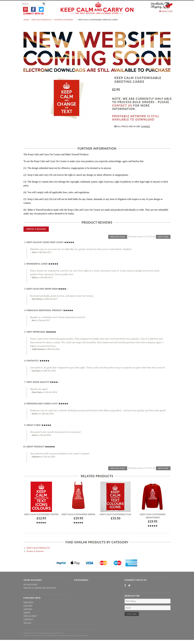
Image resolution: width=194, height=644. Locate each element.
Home (26, 27)
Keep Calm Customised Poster (41, 521)
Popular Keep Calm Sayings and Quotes (73, 643)
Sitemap (27, 630)
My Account (30, 592)
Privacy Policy (36, 643)
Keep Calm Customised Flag (116, 521)
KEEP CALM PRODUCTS (42, 27)
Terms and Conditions (50, 643)
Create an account (45, 595)
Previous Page (118, 244)
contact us (122, 113)
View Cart (166, 11)
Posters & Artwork (64, 27)
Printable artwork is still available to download (136, 125)
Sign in (27, 595)
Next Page (163, 244)
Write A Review (36, 236)
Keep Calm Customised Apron (78, 521)
